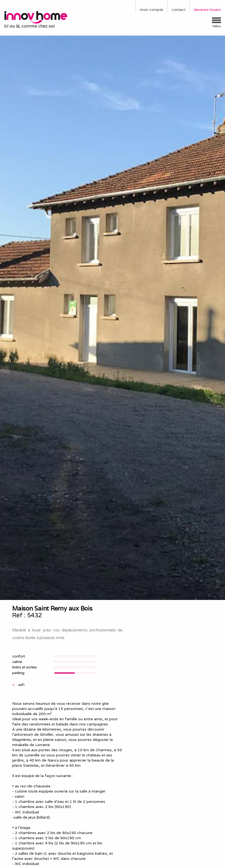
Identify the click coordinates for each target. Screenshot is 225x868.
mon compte (152, 10)
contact (179, 10)
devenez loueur (207, 10)
